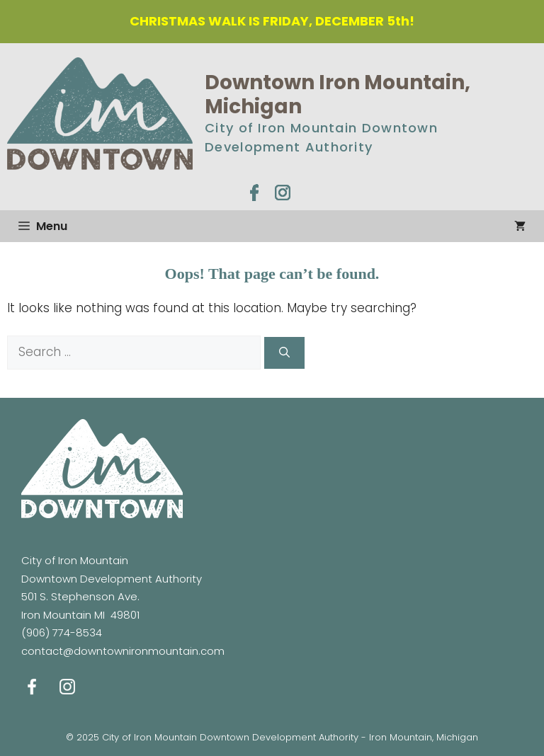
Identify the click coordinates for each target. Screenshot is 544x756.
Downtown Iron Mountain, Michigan (338, 94)
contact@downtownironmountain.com (123, 651)
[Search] (284, 353)
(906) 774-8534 (62, 632)
